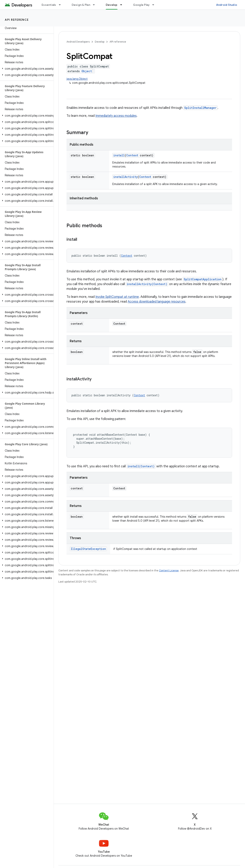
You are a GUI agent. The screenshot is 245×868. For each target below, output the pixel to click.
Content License (169, 570)
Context (132, 155)
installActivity (125, 177)
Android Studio (227, 5)
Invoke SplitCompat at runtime (117, 297)
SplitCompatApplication (203, 279)
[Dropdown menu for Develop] (123, 5)
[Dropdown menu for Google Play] (155, 5)
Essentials (49, 5)
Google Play (141, 5)
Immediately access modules (116, 116)
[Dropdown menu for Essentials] (62, 5)
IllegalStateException (88, 549)
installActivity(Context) (147, 284)
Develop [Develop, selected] (112, 5)
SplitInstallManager (200, 108)
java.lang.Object (77, 79)
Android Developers (78, 42)
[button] (26, 69)
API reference (17, 20)
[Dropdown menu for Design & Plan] (96, 5)
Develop (100, 42)
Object (87, 71)
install (119, 155)
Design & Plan (81, 5)
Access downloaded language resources (157, 302)
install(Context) (141, 466)
